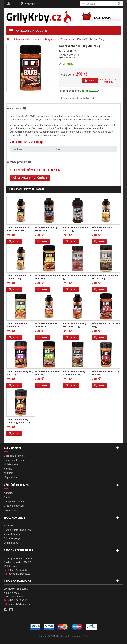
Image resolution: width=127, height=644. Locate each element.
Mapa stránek (11, 477)
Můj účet (9, 473)
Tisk (92, 98)
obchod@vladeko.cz (19, 574)
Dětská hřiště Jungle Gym (18, 530)
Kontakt (30, 4)
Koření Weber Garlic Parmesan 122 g (17, 325)
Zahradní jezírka (13, 534)
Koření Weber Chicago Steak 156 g (47, 229)
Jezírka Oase (11, 543)
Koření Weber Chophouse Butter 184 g (105, 277)
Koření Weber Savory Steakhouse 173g (74, 373)
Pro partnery (11, 510)
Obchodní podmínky (15, 456)
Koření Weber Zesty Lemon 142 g (102, 229)
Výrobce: (63, 58)
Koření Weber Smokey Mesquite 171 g (75, 325)
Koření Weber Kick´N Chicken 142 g (46, 325)
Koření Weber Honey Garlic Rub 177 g (49, 277)
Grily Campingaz (13, 538)
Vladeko (8, 526)
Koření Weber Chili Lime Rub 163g (48, 373)
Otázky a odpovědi (14, 506)
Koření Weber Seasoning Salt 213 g (76, 229)
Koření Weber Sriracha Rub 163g (106, 325)
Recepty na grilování (15, 502)
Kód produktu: (66, 51)
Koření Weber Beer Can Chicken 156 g (19, 277)
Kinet (86, 636)
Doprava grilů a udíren (16, 460)
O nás (7, 497)
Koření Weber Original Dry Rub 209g (106, 373)
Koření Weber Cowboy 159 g (77, 277)
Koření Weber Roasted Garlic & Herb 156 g (18, 229)
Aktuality (9, 493)
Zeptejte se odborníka (74, 98)
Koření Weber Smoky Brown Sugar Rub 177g (18, 421)
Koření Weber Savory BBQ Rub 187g (20, 373)
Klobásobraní (11, 464)
